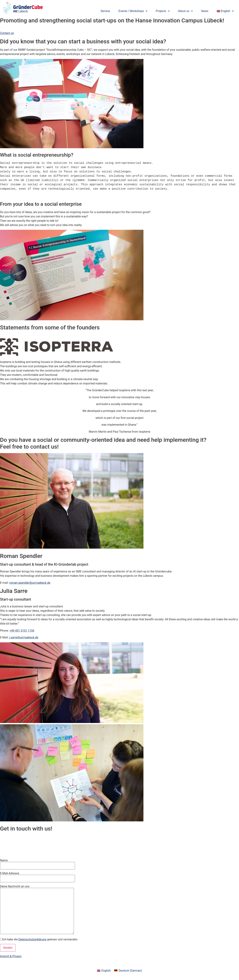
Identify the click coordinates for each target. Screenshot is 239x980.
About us (185, 11)
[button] (133, 11)
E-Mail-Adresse (37, 877)
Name (37, 864)
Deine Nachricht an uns (37, 910)
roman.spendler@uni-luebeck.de (30, 583)
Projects (163, 11)
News (205, 11)
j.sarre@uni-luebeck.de (24, 637)
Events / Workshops (133, 11)
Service (105, 11)
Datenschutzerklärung (32, 939)
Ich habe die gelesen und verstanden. (39, 939)
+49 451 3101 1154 (22, 631)
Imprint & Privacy (11, 956)
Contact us (7, 33)
